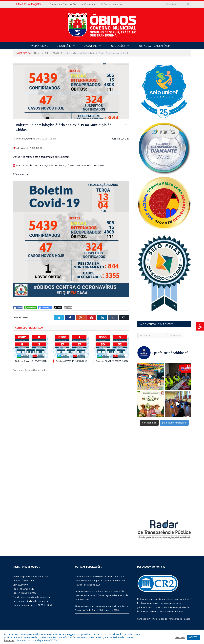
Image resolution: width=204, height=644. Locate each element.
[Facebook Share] (18, 308)
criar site (157, 599)
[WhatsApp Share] (31, 308)
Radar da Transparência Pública (174, 619)
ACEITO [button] (193, 637)
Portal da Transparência (154, 46)
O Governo (91, 46)
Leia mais (9, 640)
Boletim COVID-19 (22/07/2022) (112, 361)
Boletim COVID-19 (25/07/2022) (71, 361)
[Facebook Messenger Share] (45, 308)
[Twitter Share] (58, 308)
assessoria (160, 603)
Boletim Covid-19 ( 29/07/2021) (31, 361)
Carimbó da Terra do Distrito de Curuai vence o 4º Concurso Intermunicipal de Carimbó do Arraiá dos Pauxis (87, 4)
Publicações (118, 46)
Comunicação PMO (26, 139)
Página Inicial (39, 46)
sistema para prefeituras (178, 599)
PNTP (151, 619)
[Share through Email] (68, 308)
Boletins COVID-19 (120, 139)
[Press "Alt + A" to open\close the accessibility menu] (200, 326)
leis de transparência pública (152, 611)
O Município (64, 46)
